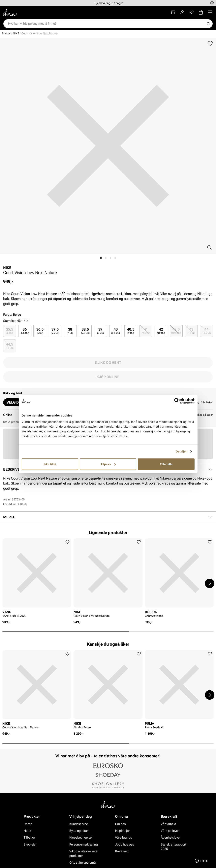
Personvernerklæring (84, 844)
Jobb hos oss (124, 844)
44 (206, 331)
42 (161, 331)
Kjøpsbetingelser (81, 837)
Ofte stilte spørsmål (83, 863)
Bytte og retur (79, 831)
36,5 (40, 331)
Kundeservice (79, 824)
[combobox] (106, 24)
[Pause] (212, 3)
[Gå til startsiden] (10, 12)
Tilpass (108, 464)
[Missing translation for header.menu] (210, 12)
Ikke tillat (50, 464)
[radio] (10, 331)
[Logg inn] (182, 12)
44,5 (10, 346)
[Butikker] (173, 12)
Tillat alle (166, 464)
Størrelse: (10, 321)
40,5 (131, 331)
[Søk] (208, 24)
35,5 (10, 331)
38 (70, 331)
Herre (27, 831)
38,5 (85, 331)
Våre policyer (170, 831)
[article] (37, 579)
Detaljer (181, 451)
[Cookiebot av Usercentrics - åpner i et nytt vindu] (177, 401)
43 (191, 331)
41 (146, 331)
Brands (6, 33)
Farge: (12, 315)
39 (100, 331)
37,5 (55, 331)
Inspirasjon (123, 831)
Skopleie (30, 844)
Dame (28, 824)
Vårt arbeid (168, 824)
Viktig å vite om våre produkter (83, 853)
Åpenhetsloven (171, 837)
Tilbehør (29, 837)
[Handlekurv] (201, 12)
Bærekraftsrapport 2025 (173, 846)
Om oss (120, 824)
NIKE (16, 33)
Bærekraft (122, 851)
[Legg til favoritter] (210, 44)
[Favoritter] (192, 12)
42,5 (176, 331)
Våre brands (123, 837)
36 (25, 331)
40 (116, 331)
